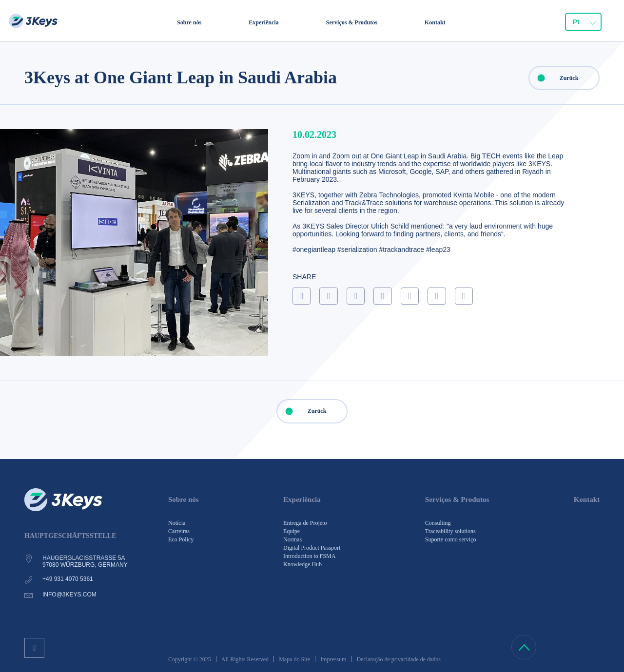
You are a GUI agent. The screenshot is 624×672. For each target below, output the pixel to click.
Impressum (333, 659)
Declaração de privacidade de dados (399, 659)
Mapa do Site (294, 659)
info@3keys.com (69, 595)
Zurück (554, 78)
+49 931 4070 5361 (68, 579)
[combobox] (584, 22)
